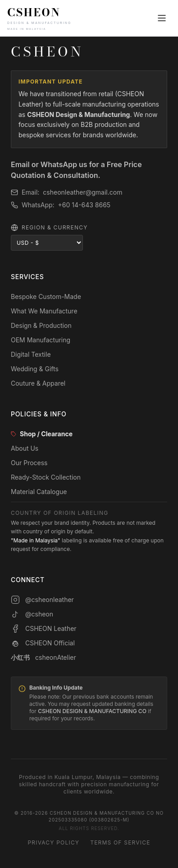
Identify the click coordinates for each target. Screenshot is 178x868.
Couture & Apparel (38, 383)
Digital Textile (31, 354)
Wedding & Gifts (35, 369)
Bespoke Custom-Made (46, 296)
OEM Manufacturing (41, 340)
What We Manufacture (44, 311)
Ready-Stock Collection (46, 477)
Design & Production (41, 325)
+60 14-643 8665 (84, 205)
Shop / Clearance (42, 434)
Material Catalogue (39, 492)
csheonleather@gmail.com (82, 192)
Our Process (29, 463)
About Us (25, 448)
